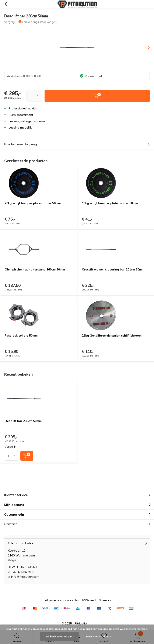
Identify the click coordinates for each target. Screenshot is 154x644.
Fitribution (82, 623)
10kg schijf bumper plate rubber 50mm (110, 203)
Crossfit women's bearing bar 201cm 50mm (113, 269)
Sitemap (105, 600)
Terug (6, 4)
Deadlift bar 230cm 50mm (23, 421)
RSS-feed (89, 600)
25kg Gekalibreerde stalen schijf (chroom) (112, 335)
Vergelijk (10, 22)
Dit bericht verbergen (59, 636)
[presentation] (146, 48)
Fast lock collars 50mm (21, 335)
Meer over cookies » (99, 636)
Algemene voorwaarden (62, 600)
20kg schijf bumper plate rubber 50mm (33, 203)
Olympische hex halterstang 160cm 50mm (35, 269)
